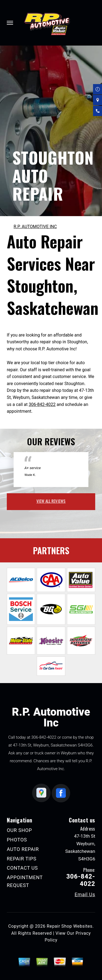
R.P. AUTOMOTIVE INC (35, 227)
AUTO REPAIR (23, 849)
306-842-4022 (42, 404)
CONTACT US (22, 868)
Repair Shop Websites (70, 926)
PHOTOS (17, 840)
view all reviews (51, 501)
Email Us (85, 895)
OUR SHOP (19, 830)
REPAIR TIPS (22, 859)
